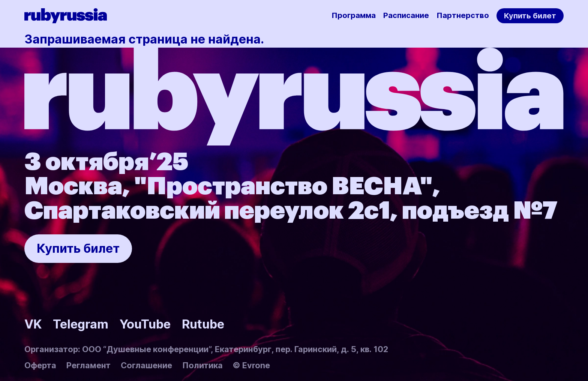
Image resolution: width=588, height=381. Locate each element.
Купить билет (530, 16)
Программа (354, 15)
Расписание (406, 15)
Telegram (81, 324)
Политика (202, 365)
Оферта (40, 365)
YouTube (145, 324)
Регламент (88, 365)
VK (33, 324)
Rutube (203, 324)
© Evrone (251, 365)
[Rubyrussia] (66, 16)
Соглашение (146, 365)
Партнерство (463, 15)
